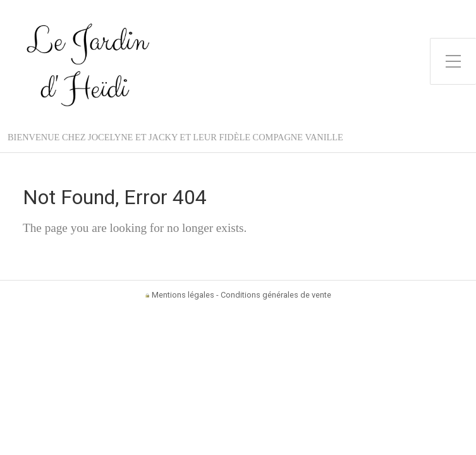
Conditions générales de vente (276, 295)
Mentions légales (183, 295)
